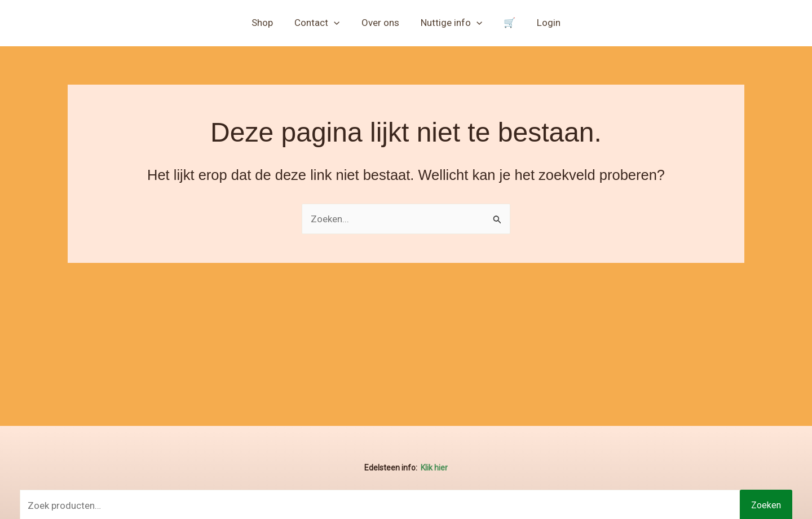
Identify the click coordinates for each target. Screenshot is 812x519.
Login (543, 23)
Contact (320, 23)
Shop (268, 23)
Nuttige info (450, 23)
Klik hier (434, 468)
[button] (337, 23)
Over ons (381, 23)
